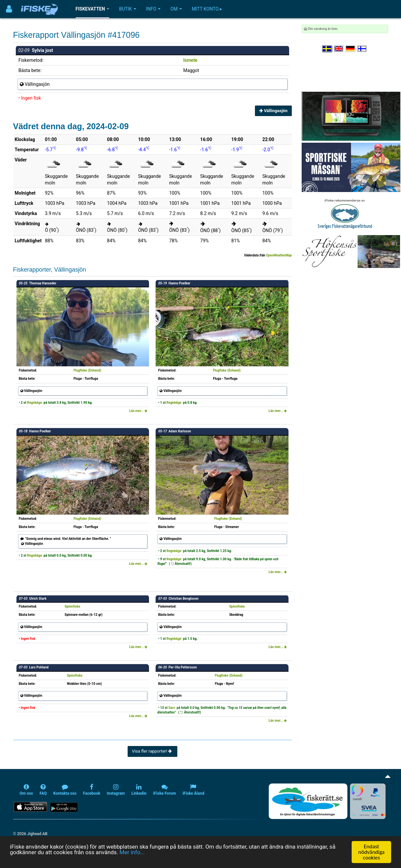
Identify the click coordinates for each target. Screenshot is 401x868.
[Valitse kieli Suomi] (363, 49)
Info (153, 9)
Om (176, 9)
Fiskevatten (93, 9)
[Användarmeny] (9, 9)
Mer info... (132, 852)
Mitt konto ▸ (207, 9)
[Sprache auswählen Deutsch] (351, 49)
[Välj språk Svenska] (327, 49)
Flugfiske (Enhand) (87, 370)
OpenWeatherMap (279, 255)
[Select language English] (339, 49)
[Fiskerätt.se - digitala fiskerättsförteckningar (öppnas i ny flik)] (308, 801)
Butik (128, 9)
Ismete (190, 60)
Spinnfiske (72, 606)
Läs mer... (138, 411)
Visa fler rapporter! (152, 751)
